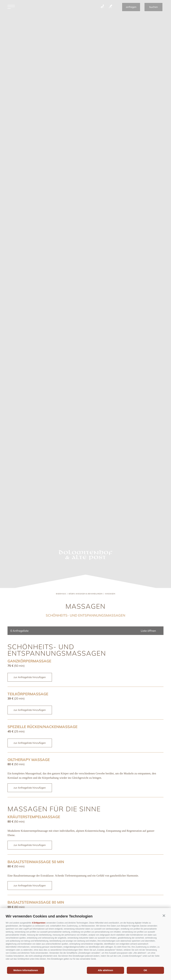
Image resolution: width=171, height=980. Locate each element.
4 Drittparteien (39, 923)
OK (145, 970)
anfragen (131, 8)
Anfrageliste (19, 631)
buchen (154, 8)
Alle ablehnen (105, 970)
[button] (164, 916)
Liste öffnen (148, 631)
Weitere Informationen (26, 970)
